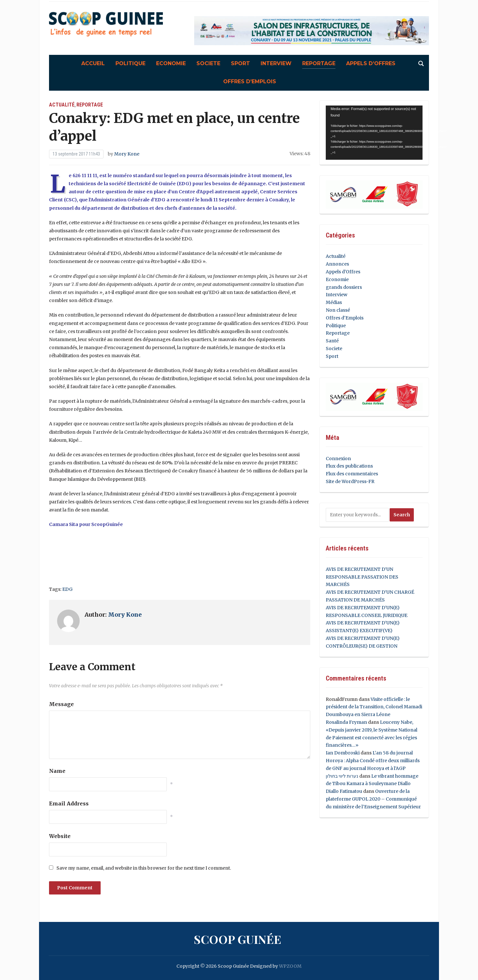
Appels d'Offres (343, 272)
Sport (240, 63)
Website (60, 836)
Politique (130, 63)
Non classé (338, 310)
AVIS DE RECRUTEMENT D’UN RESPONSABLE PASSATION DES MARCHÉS (362, 577)
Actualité (62, 105)
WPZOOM (290, 966)
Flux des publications (349, 466)
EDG (67, 589)
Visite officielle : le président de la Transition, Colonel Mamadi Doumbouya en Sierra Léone (374, 707)
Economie (171, 63)
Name (57, 771)
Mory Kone (127, 154)
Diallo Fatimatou (344, 791)
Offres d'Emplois (345, 318)
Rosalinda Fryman (346, 722)
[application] (374, 133)
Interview (276, 63)
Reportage (319, 63)
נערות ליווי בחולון (342, 776)
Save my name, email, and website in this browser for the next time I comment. (144, 868)
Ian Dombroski (343, 753)
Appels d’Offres (371, 63)
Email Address (69, 803)
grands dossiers (344, 287)
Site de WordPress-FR (350, 481)
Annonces (337, 264)
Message (61, 704)
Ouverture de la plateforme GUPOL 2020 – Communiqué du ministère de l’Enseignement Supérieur (373, 799)
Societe (208, 63)
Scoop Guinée (238, 939)
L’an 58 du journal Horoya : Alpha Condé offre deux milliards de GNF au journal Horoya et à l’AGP (373, 761)
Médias (334, 302)
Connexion (338, 459)
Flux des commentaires (352, 474)
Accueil (93, 63)
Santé (332, 341)
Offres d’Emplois (250, 81)
